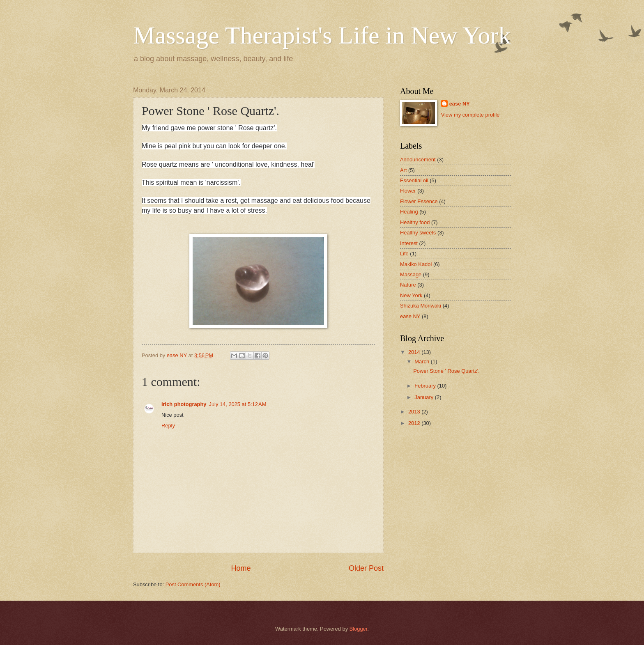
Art (403, 170)
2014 (415, 352)
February (426, 386)
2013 (415, 412)
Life (404, 254)
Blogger (359, 629)
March (422, 362)
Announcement (418, 160)
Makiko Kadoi (416, 264)
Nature (408, 285)
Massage (411, 274)
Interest (409, 243)
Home (241, 568)
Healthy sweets (418, 233)
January (424, 397)
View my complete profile (470, 115)
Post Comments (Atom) (193, 584)
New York (411, 295)
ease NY (460, 104)
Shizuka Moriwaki (421, 306)
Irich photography (184, 404)
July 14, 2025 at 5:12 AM (237, 404)
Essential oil (414, 180)
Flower (408, 191)
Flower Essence (419, 201)
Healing (409, 212)
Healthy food (415, 222)
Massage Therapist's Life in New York (322, 35)
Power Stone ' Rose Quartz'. (446, 371)
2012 (415, 423)
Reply (168, 426)
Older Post (366, 568)
